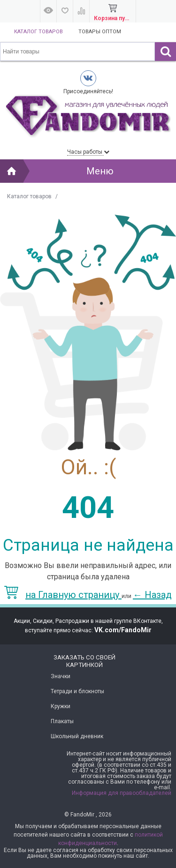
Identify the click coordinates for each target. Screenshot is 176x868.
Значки (61, 676)
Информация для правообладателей (122, 793)
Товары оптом (100, 32)
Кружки (61, 706)
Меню (100, 171)
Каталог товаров (38, 32)
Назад (152, 595)
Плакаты (62, 721)
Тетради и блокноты (77, 691)
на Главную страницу (63, 595)
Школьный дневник (77, 736)
